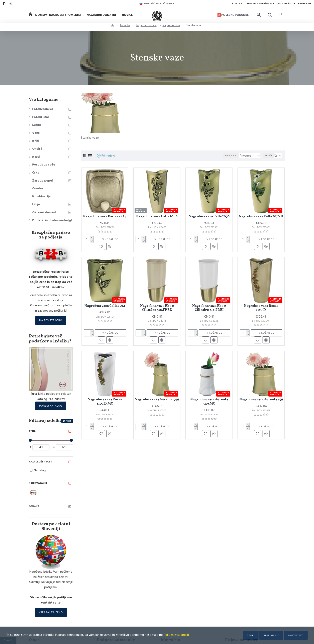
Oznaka (34, 506)
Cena (32, 431)
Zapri (251, 635)
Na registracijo (51, 320)
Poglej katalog (51, 406)
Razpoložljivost (40, 462)
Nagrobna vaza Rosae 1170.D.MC (105, 402)
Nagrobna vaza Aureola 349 (157, 400)
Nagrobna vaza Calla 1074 (105, 306)
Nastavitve (296, 635)
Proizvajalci (38, 483)
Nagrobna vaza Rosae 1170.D (261, 308)
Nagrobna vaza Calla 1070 (209, 216)
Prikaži (269, 156)
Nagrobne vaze (171, 25)
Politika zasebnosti (176, 635)
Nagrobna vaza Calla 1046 (157, 216)
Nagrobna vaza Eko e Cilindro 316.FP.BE (157, 308)
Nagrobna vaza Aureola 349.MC (209, 402)
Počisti (68, 421)
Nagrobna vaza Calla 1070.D (261, 216)
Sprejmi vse (271, 635)
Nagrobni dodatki (146, 25)
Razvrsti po (236, 156)
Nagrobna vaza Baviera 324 (105, 216)
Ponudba (125, 25)
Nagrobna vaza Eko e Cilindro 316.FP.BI (209, 308)
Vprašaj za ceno (51, 612)
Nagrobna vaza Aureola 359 (261, 400)
